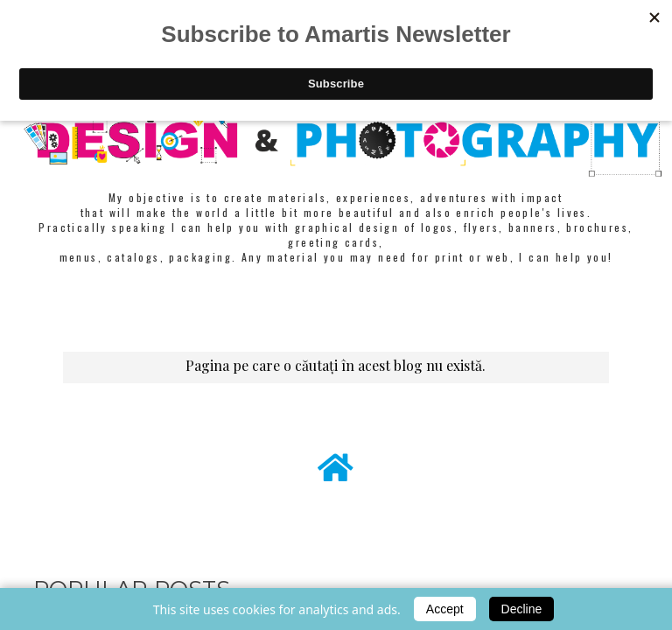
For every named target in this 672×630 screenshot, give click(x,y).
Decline (522, 609)
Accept (445, 609)
